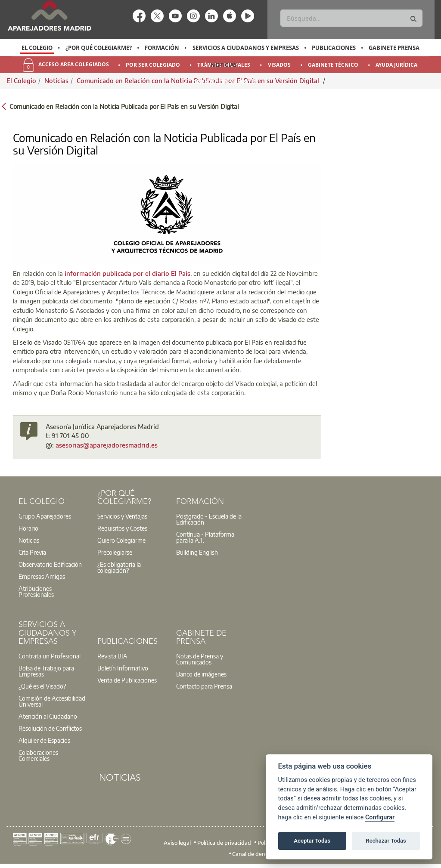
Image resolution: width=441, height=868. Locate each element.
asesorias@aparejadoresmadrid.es (107, 445)
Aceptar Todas (312, 841)
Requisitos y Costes (122, 528)
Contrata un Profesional (50, 656)
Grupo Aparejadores (45, 516)
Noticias (224, 65)
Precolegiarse (115, 552)
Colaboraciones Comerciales (38, 755)
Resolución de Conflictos (50, 728)
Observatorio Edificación (50, 564)
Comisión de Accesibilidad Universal (52, 701)
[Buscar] (351, 18)
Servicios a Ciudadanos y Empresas (246, 48)
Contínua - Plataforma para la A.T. (205, 537)
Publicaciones (334, 48)
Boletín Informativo (123, 668)
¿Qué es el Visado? (42, 686)
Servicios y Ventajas (122, 516)
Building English (197, 552)
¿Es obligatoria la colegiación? (119, 567)
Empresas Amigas (42, 576)
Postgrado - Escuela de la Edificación (209, 519)
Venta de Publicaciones (127, 680)
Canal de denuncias (257, 854)
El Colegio (37, 48)
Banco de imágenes (201, 674)
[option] (37, 48)
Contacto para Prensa (204, 686)
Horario (28, 528)
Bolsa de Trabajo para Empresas (46, 671)
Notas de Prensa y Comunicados (200, 659)
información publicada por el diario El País (127, 273)
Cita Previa (32, 552)
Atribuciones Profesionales (36, 591)
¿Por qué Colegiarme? (99, 48)
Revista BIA (112, 656)
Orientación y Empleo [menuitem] (224, 82)
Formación (162, 48)
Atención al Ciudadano (48, 716)
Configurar (380, 817)
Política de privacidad (224, 843)
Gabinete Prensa (394, 48)
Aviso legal (177, 843)
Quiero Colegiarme (121, 540)
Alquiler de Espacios (44, 740)
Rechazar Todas (386, 841)
